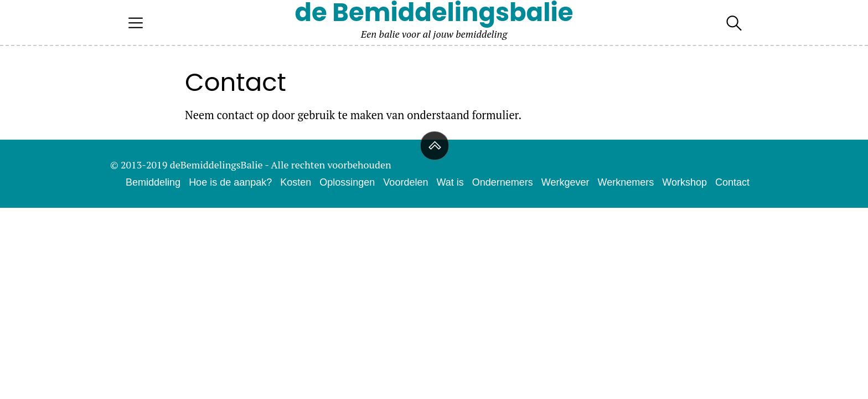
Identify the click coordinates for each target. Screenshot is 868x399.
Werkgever (565, 182)
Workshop (684, 182)
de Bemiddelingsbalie (434, 12)
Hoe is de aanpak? (230, 182)
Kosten (296, 182)
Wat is (450, 182)
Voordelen (405, 182)
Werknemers (626, 182)
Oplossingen (347, 182)
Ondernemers (503, 182)
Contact (732, 182)
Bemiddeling (153, 182)
